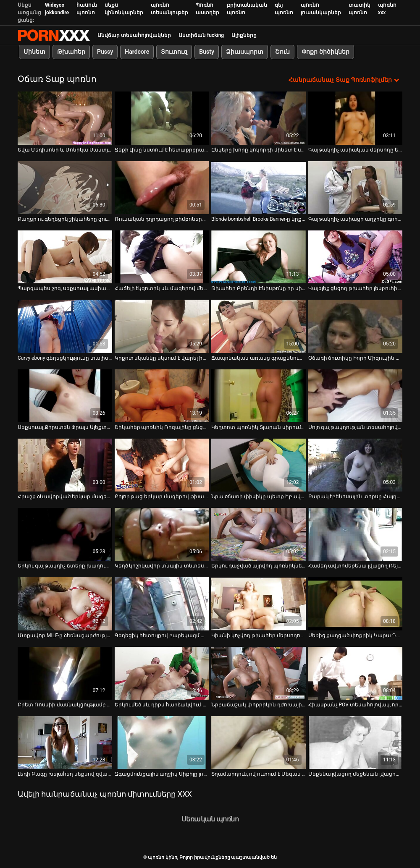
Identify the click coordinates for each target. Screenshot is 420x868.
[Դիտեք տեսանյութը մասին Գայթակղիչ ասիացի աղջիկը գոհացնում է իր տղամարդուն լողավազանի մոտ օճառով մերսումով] (356, 187)
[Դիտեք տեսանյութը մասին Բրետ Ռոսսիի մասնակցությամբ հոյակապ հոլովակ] (65, 673)
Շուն (282, 52)
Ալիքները (244, 35)
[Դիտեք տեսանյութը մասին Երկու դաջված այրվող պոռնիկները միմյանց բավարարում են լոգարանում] (259, 534)
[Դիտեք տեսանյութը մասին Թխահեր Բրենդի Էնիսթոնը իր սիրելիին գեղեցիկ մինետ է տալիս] (259, 257)
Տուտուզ (174, 52)
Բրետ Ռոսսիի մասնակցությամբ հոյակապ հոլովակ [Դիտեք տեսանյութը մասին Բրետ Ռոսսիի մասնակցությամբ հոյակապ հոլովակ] (65, 705)
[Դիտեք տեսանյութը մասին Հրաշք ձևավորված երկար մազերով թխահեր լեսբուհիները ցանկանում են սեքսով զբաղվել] (65, 465)
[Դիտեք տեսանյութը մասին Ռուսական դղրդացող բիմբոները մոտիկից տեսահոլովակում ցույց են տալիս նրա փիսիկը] (162, 187)
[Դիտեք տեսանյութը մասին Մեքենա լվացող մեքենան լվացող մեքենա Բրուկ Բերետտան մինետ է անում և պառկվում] (356, 743)
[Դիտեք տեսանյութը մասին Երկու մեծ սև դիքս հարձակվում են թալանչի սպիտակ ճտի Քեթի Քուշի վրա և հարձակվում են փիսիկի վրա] (162, 673)
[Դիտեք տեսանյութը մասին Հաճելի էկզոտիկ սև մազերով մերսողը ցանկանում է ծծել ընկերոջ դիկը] (162, 257)
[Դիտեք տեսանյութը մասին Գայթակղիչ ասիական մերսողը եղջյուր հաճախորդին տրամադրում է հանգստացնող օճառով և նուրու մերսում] (356, 118)
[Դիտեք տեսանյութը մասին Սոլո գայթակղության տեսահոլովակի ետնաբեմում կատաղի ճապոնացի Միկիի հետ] (356, 395)
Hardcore (137, 52)
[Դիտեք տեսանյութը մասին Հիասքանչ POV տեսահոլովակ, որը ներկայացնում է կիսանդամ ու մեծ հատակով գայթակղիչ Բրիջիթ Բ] (356, 673)
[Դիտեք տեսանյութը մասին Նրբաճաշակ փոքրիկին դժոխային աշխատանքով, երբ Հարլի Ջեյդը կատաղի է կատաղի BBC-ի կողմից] (259, 673)
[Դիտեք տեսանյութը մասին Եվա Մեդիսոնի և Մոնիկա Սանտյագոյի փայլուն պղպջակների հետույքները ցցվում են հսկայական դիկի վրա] (65, 118)
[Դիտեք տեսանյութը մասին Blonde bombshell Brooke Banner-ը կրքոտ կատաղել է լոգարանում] (259, 187)
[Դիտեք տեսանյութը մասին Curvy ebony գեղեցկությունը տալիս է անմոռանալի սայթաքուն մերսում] (65, 326)
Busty (207, 52)
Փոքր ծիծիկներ (325, 52)
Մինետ (34, 52)
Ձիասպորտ (245, 52)
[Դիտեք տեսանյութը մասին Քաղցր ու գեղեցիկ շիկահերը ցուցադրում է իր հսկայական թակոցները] (65, 187)
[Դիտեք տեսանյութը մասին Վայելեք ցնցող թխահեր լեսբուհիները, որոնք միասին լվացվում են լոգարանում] (356, 257)
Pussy (105, 52)
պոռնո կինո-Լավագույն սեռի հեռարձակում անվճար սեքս (54, 35)
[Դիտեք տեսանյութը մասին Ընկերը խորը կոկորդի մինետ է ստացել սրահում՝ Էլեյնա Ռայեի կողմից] (259, 118)
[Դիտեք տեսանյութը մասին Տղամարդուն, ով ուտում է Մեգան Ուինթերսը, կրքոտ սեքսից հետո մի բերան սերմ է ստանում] (259, 743)
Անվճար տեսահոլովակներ (134, 35)
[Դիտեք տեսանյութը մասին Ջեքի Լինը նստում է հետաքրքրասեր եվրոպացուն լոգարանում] (162, 118)
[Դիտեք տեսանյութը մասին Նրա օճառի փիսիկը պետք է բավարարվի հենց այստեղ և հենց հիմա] (259, 465)
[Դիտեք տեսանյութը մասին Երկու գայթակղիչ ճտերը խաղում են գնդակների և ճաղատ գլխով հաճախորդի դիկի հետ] (65, 534)
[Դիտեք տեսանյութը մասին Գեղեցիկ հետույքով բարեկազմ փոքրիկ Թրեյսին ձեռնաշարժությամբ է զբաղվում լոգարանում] (162, 604)
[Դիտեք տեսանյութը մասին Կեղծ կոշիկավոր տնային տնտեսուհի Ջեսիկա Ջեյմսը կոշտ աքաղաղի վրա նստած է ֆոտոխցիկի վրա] (162, 534)
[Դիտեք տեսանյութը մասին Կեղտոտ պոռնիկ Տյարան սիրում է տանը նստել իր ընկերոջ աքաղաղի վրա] (259, 395)
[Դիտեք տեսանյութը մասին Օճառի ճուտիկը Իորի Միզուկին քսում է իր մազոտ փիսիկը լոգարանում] (356, 326)
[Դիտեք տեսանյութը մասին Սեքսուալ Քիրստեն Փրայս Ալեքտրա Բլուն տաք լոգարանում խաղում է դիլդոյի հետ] (65, 395)
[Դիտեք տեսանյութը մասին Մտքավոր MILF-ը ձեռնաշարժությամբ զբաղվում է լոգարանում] (65, 604)
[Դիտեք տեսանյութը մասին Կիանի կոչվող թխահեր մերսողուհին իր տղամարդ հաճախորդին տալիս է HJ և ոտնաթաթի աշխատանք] (259, 604)
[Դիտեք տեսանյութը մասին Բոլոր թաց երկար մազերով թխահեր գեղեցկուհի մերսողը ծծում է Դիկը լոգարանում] (162, 465)
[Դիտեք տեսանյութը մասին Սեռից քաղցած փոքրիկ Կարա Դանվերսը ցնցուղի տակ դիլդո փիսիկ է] (356, 604)
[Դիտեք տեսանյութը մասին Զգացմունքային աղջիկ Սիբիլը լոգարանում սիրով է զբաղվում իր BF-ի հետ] (162, 743)
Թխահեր (71, 52)
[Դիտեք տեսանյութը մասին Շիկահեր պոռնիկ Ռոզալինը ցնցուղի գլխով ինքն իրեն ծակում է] (162, 395)
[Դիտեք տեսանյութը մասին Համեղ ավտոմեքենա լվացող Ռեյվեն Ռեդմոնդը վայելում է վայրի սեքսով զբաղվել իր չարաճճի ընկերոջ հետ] (356, 534)
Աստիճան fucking (201, 35)
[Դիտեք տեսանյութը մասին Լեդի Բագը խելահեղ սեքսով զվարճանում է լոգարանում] (65, 743)
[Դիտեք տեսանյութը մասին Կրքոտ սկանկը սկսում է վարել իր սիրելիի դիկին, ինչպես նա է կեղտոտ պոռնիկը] (162, 326)
